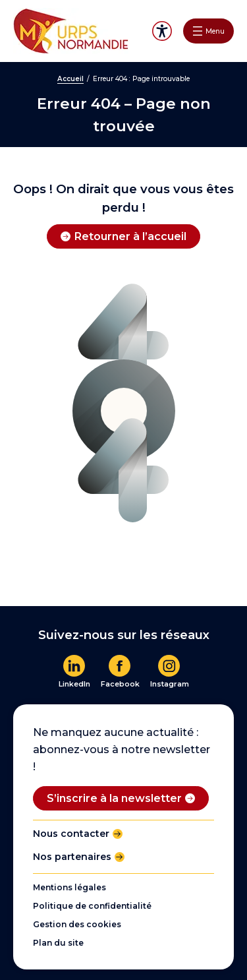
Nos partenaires (72, 857)
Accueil (70, 79)
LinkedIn (74, 684)
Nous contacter (71, 834)
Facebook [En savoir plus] (120, 684)
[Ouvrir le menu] (208, 31)
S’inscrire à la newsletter (114, 798)
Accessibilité (162, 31)
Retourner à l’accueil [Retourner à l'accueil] (130, 236)
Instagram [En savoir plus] (170, 684)
